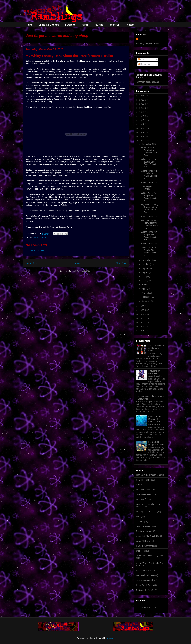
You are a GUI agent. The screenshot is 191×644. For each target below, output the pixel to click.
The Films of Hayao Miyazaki (150, 556)
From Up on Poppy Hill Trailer (156, 443)
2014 (142, 124)
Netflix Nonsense (144, 531)
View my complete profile (148, 44)
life (137, 485)
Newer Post (32, 263)
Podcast (130, 25)
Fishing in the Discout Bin (148, 475)
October (146, 264)
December (147, 144)
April (144, 289)
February (146, 297)
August (145, 273)
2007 (142, 314)
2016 (142, 116)
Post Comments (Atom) (82, 271)
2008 (142, 310)
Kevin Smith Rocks (145, 585)
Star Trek (140, 551)
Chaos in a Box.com (49, 25)
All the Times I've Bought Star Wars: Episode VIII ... (149, 163)
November (147, 260)
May (144, 285)
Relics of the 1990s (145, 590)
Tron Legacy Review (147, 188)
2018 (142, 108)
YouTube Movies (144, 526)
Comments (144, 64)
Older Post (121, 263)
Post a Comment (37, 250)
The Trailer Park (39, 238)
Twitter (85, 25)
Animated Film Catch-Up (148, 536)
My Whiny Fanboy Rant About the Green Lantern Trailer (150, 208)
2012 (142, 132)
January (146, 301)
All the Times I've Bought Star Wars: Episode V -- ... (149, 236)
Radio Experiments (145, 546)
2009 (142, 306)
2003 (142, 331)
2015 (142, 120)
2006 (142, 318)
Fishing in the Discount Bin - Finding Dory (155, 419)
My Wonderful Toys (145, 575)
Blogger (110, 638)
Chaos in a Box (149, 607)
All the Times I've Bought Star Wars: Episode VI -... (149, 197)
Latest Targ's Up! (149, 182)
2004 (142, 326)
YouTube (99, 25)
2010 (142, 141)
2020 (142, 100)
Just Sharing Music (145, 580)
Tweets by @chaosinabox (148, 82)
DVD (138, 517)
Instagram (115, 25)
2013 (142, 128)
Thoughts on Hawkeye (154, 372)
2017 (142, 112)
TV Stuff (140, 521)
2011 (142, 136)
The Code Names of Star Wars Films (157, 348)
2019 (142, 104)
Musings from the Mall (146, 512)
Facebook (70, 25)
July (144, 277)
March (145, 293)
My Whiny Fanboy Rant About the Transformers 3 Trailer (150, 224)
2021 (142, 96)
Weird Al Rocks (143, 541)
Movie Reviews (143, 490)
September (147, 268)
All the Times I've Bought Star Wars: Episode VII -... (149, 175)
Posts (142, 59)
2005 (142, 322)
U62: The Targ (143, 480)
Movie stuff (141, 499)
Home (29, 25)
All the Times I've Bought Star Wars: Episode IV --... (149, 251)
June (144, 281)
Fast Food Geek (144, 571)
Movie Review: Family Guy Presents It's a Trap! (149, 151)
